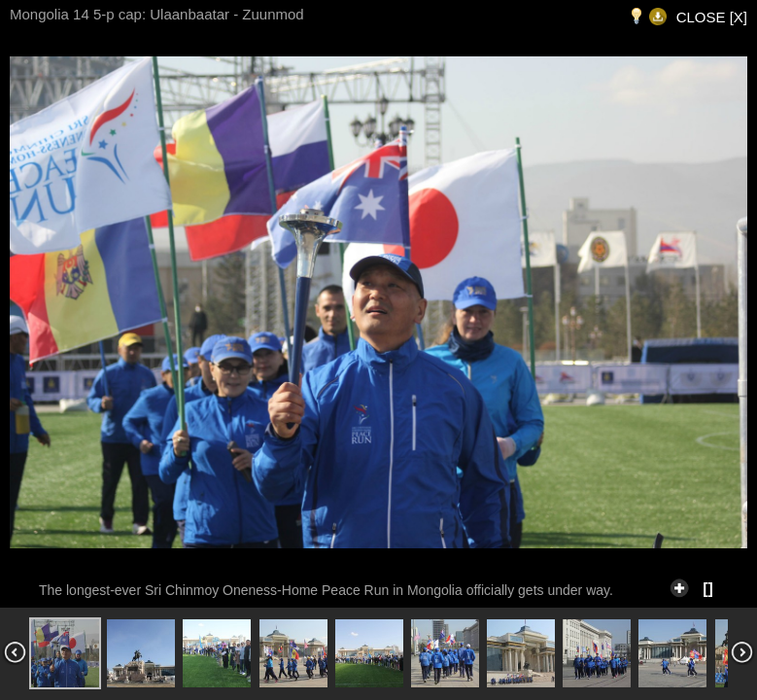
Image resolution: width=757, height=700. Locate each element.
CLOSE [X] (712, 17)
